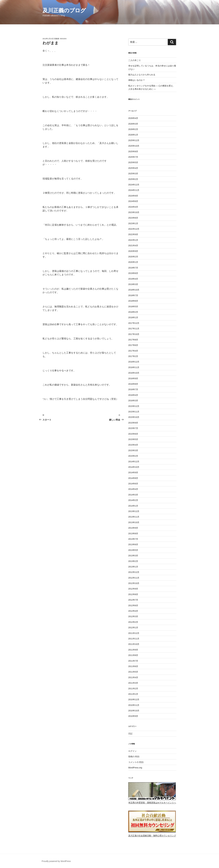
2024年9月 (133, 196)
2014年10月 (134, 467)
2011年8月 (133, 655)
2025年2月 (133, 179)
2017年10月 (134, 334)
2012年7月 (133, 600)
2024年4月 (133, 207)
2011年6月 (133, 666)
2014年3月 (133, 495)
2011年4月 (133, 677)
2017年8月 (133, 340)
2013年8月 (133, 534)
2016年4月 (133, 395)
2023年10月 (134, 212)
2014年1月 (133, 506)
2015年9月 (133, 423)
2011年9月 (133, 650)
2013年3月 (133, 556)
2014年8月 (133, 478)
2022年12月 (134, 229)
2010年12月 (134, 699)
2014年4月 (133, 489)
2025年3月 (133, 174)
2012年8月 (133, 594)
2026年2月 (133, 129)
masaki (63, 39)
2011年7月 (133, 661)
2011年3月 (133, 683)
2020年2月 (133, 257)
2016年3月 (133, 401)
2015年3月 (133, 450)
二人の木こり (135, 60)
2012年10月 (134, 583)
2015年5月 (133, 439)
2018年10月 (134, 290)
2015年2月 (133, 456)
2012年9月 (133, 589)
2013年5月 (133, 550)
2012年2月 (133, 622)
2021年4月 (133, 246)
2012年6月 (133, 605)
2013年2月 (133, 561)
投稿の (134, 757)
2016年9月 (133, 378)
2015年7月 (133, 428)
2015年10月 (134, 417)
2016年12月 (134, 362)
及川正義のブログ (64, 10)
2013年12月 (134, 511)
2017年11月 (134, 329)
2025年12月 (134, 140)
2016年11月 (134, 367)
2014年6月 (133, 484)
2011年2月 (133, 689)
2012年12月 (134, 572)
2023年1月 (133, 223)
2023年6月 (133, 218)
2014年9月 (133, 472)
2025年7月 (133, 157)
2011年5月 (133, 672)
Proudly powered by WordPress (56, 861)
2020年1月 (133, 262)
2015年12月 (134, 406)
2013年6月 (133, 544)
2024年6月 (133, 201)
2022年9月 (133, 234)
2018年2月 (133, 312)
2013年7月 (133, 539)
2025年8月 (133, 151)
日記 (130, 734)
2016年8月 (133, 384)
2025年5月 (133, 162)
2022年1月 (133, 240)
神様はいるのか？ (137, 80)
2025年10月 (134, 146)
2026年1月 (133, 135)
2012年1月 (133, 628)
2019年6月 (133, 273)
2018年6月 (133, 301)
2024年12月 (134, 185)
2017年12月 (134, 323)
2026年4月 (133, 118)
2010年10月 (134, 711)
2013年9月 (133, 528)
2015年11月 (134, 412)
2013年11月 (134, 517)
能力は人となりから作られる (142, 75)
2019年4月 (133, 279)
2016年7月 (133, 389)
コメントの (136, 762)
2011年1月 (133, 694)
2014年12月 (134, 462)
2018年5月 (133, 307)
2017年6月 (133, 345)
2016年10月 (134, 373)
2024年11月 (134, 190)
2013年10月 (134, 522)
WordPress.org (135, 768)
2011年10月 (134, 644)
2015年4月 (133, 445)
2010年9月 (133, 716)
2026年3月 (133, 124)
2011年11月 (134, 639)
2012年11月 (134, 578)
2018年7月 (133, 295)
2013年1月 (133, 567)
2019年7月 (133, 268)
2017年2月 (133, 356)
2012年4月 (133, 611)
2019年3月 (133, 284)
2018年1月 (133, 317)
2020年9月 (133, 251)
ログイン (132, 751)
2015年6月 (133, 434)
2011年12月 (134, 633)
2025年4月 (133, 168)
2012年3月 (133, 616)
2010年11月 (134, 705)
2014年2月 (133, 500)
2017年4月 (133, 351)
